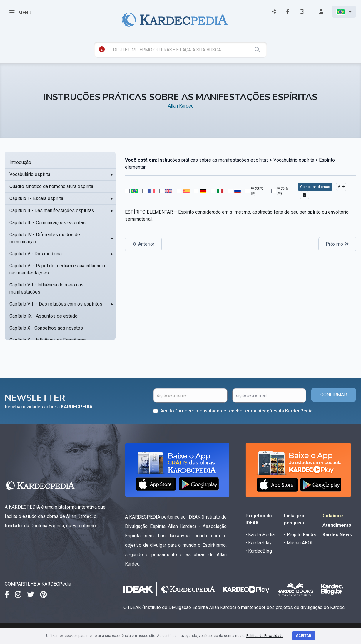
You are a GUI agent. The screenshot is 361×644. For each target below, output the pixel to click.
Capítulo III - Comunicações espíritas (47, 223)
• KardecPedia (260, 535)
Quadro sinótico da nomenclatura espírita (51, 186)
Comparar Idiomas (315, 187)
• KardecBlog (259, 551)
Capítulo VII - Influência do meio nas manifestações (46, 288)
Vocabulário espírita (30, 174)
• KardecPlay (259, 543)
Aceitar (304, 636)
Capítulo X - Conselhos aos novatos (46, 328)
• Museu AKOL (299, 543)
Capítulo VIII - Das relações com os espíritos (56, 304)
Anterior (143, 244)
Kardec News (337, 535)
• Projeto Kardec (301, 535)
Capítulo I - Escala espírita (36, 198)
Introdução (20, 162)
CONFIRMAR (334, 395)
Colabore (333, 516)
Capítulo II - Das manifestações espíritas (52, 211)
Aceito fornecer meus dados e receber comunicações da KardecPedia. (237, 411)
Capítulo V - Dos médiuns (36, 254)
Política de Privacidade (265, 636)
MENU (20, 12)
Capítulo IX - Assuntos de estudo (44, 316)
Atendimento (337, 525)
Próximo (337, 244)
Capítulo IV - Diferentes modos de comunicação (45, 238)
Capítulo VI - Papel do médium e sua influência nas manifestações (57, 269)
